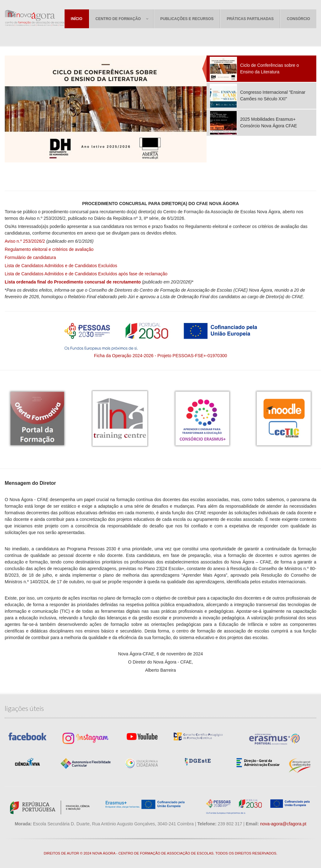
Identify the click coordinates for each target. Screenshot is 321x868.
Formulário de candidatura (30, 257)
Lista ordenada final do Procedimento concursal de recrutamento (73, 282)
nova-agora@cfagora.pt (283, 824)
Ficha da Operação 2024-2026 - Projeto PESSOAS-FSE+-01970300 (161, 356)
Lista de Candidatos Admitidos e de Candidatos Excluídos (61, 266)
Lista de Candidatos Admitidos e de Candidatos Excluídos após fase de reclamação (86, 274)
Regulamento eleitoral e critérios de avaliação (49, 249)
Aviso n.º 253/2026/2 (25, 241)
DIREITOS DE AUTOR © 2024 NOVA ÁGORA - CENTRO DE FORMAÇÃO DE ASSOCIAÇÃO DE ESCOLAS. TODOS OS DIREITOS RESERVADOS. (160, 853)
